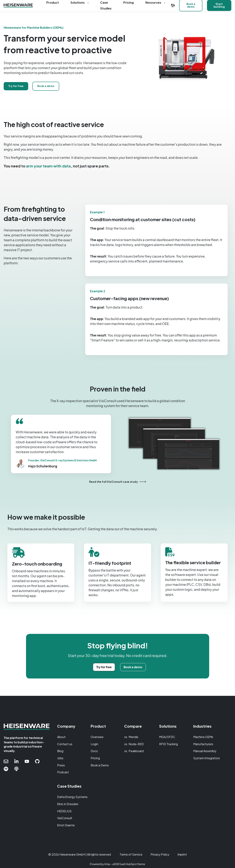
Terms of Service (131, 854)
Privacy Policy (160, 854)
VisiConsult (65, 818)
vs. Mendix (131, 737)
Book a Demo (100, 765)
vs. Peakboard (134, 751)
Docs (94, 751)
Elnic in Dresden (68, 804)
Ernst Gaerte (66, 825)
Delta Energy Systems (72, 797)
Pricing (95, 758)
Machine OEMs (203, 737)
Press (61, 765)
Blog (60, 751)
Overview (97, 737)
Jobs (60, 758)
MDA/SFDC (167, 737)
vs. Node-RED (134, 744)
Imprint (182, 854)
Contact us (65, 744)
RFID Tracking (169, 744)
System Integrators (207, 758)
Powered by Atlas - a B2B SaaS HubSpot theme (117, 864)
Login (94, 744)
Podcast (63, 772)
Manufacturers (203, 744)
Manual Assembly (205, 751)
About (61, 737)
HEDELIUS (64, 811)
